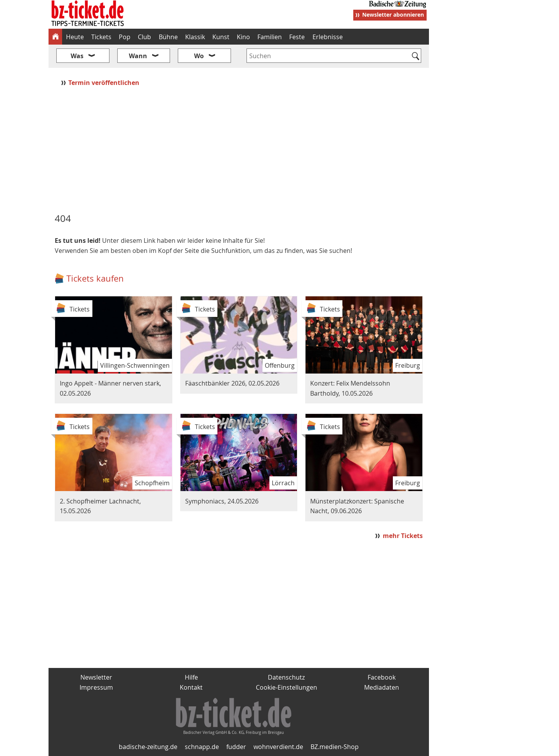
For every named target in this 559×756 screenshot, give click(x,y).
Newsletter (96, 677)
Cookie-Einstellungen (286, 687)
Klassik (195, 37)
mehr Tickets (403, 536)
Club (144, 37)
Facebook (382, 677)
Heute (75, 37)
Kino (243, 37)
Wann (138, 56)
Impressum (96, 687)
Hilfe (191, 677)
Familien (270, 37)
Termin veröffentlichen (105, 83)
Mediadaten (382, 687)
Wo (199, 56)
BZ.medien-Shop (335, 747)
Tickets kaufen (95, 278)
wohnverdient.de (278, 747)
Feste (297, 37)
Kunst (221, 37)
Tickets (101, 37)
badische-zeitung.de (148, 747)
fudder (236, 747)
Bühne (168, 37)
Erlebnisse (328, 37)
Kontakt (191, 687)
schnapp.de (202, 747)
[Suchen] (416, 57)
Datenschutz (286, 677)
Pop (125, 37)
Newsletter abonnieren (393, 15)
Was (77, 56)
